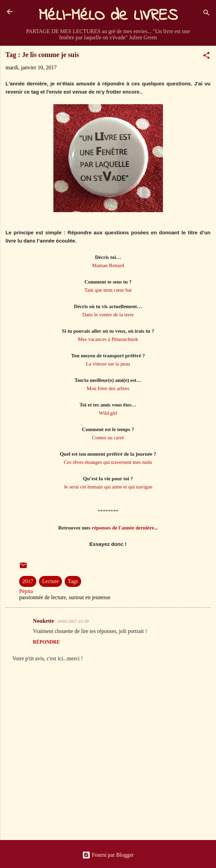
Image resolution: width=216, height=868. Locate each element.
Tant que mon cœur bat (108, 290)
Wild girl (108, 413)
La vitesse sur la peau (108, 364)
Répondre (46, 642)
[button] (206, 57)
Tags (73, 581)
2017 (28, 581)
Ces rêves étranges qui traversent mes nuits (108, 462)
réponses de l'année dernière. (124, 528)
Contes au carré (108, 438)
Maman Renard (108, 265)
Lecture (50, 581)
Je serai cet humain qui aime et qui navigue (108, 487)
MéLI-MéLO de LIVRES (108, 16)
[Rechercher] (206, 14)
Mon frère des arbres (108, 388)
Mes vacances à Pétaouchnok (108, 339)
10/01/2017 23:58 (73, 621)
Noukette (43, 621)
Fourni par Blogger (108, 855)
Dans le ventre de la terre (108, 315)
